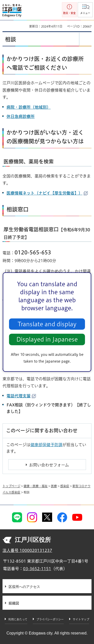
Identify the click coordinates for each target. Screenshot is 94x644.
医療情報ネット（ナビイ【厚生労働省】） (47, 193)
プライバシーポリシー (50, 619)
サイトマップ (81, 619)
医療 (54, 486)
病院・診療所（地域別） (29, 107)
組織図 (14, 603)
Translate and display (47, 324)
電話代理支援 (21, 396)
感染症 (65, 486)
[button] (85, 10)
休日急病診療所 (21, 116)
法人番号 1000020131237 (27, 550)
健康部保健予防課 (46, 445)
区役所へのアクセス (24, 587)
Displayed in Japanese (47, 339)
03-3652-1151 (37, 569)
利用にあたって (18, 619)
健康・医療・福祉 (36, 486)
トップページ (11, 486)
